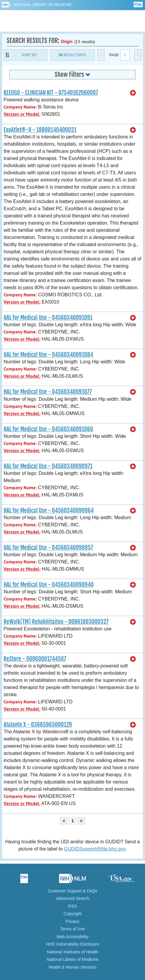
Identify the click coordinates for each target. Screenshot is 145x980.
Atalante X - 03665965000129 (38, 725)
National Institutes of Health (72, 952)
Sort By (29, 55)
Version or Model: (22, 114)
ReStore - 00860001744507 (35, 659)
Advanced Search (73, 898)
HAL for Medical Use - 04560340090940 (49, 585)
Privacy (72, 921)
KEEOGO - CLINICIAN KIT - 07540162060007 (51, 93)
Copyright (72, 914)
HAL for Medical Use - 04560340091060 (48, 429)
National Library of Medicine (43, 5)
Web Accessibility (72, 937)
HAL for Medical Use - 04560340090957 (48, 548)
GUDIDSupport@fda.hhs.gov (95, 849)
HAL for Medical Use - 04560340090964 (49, 510)
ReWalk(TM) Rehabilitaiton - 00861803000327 (56, 622)
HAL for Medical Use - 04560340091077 (48, 392)
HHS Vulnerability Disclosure (72, 944)
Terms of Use (72, 929)
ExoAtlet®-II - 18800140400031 (40, 130)
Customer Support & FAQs (72, 891)
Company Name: (20, 107)
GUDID (73, 21)
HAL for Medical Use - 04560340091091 (48, 318)
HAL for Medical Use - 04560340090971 (48, 466)
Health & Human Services (72, 967)
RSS (73, 906)
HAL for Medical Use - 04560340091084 (48, 355)
